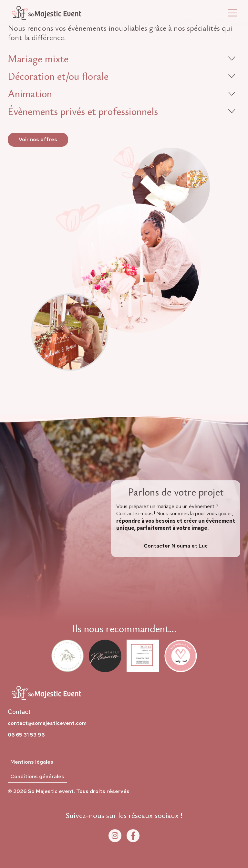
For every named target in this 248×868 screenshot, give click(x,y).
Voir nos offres (38, 139)
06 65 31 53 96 (26, 735)
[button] (232, 13)
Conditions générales (37, 777)
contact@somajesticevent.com (47, 723)
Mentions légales (32, 762)
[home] (46, 13)
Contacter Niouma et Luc (176, 546)
